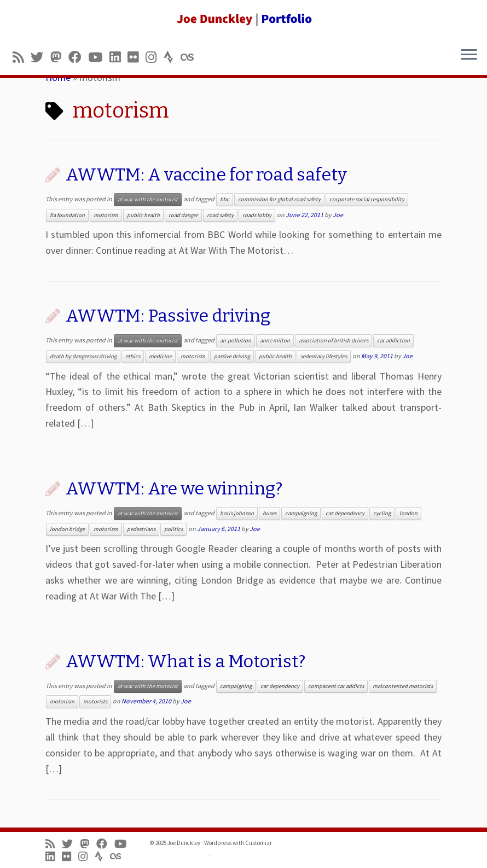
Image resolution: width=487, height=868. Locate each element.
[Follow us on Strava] (172, 57)
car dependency (345, 513)
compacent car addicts (336, 686)
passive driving (232, 356)
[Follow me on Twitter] (40, 57)
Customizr (259, 843)
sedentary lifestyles (324, 356)
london (408, 513)
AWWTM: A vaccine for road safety (206, 174)
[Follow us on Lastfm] (190, 57)
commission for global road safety (279, 199)
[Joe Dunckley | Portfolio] (243, 19)
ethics (133, 356)
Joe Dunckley (184, 843)
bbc (225, 199)
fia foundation (67, 215)
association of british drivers (334, 340)
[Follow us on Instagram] (155, 57)
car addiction (393, 340)
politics (173, 529)
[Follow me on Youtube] (99, 57)
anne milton (275, 340)
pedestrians (141, 529)
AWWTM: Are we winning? (174, 488)
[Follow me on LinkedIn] (118, 57)
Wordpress (218, 843)
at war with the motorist (148, 199)
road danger (183, 215)
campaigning (301, 513)
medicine (160, 356)
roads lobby (257, 215)
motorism (106, 215)
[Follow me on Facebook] (78, 57)
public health (143, 215)
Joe (338, 215)
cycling (382, 513)
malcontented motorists (403, 686)
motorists (95, 701)
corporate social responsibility (367, 199)
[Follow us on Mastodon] (59, 57)
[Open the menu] (469, 55)
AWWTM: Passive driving (168, 316)
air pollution (236, 340)
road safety (220, 215)
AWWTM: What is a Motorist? (185, 661)
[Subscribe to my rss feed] (22, 57)
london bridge (67, 529)
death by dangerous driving (83, 356)
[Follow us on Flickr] (137, 57)
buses (269, 513)
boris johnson (237, 513)
